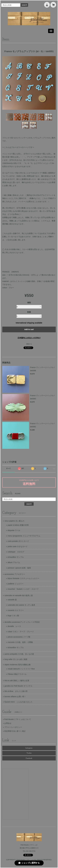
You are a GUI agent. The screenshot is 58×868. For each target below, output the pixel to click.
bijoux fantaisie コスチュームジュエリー (24, 578)
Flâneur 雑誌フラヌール (17, 674)
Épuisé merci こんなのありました (19, 702)
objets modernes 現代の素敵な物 (18, 665)
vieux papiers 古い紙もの (14, 521)
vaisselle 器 (12, 600)
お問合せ (8, 723)
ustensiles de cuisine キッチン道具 (21, 605)
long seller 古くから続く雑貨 (16, 659)
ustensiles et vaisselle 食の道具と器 (19, 595)
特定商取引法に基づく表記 (15, 731)
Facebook (29, 758)
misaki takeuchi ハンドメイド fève (21, 669)
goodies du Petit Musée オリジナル (18, 686)
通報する (29, 344)
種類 (29, 303)
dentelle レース (14, 626)
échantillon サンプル (16, 557)
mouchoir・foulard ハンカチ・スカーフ (23, 589)
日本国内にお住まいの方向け (29, 338)
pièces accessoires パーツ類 (19, 637)
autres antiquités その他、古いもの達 (19, 654)
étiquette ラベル (14, 530)
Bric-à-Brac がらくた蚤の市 (16, 691)
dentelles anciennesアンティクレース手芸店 (22, 622)
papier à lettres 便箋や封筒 (18, 525)
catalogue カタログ (16, 552)
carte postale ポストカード (18, 541)
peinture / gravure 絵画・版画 (19, 568)
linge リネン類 (13, 616)
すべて (8, 468)
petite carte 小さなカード (18, 546)
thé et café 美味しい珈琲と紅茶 (17, 681)
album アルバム (14, 562)
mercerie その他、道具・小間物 (20, 642)
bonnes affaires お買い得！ (15, 697)
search (24, 5)
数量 (29, 312)
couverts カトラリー (16, 610)
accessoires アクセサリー (15, 574)
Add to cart (29, 329)
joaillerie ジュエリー (16, 584)
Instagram (29, 748)
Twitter (29, 753)
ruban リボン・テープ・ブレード (21, 632)
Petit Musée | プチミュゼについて (18, 719)
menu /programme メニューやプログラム (24, 536)
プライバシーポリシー (13, 727)
